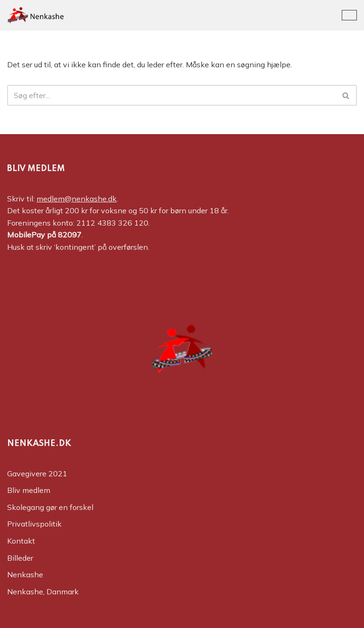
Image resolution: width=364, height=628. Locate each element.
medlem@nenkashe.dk (77, 199)
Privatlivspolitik (34, 524)
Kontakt (21, 541)
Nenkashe (25, 574)
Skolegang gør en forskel (50, 507)
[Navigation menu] (349, 15)
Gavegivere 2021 (37, 473)
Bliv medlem (29, 490)
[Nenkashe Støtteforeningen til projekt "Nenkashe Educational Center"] (36, 15)
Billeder (20, 558)
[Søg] (171, 95)
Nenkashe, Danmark (43, 592)
